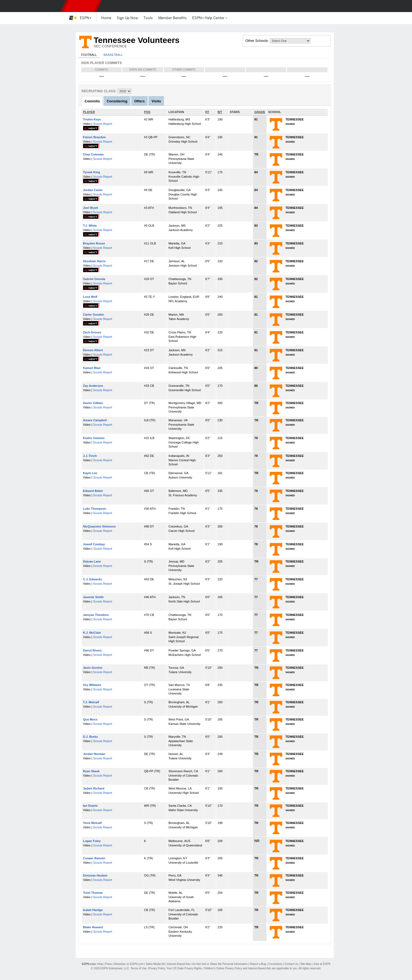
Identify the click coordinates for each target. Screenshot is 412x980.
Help (100, 964)
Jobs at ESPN (322, 964)
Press (109, 964)
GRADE (260, 112)
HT (207, 112)
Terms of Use (138, 968)
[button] (340, 6)
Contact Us (291, 964)
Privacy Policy (157, 968)
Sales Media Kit (155, 964)
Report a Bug (258, 964)
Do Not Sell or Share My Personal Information (220, 964)
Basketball (113, 55)
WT (220, 112)
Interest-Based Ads (179, 964)
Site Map (306, 964)
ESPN (81, 6)
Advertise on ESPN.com (129, 964)
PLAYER (89, 112)
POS (147, 112)
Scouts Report (103, 124)
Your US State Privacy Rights (184, 968)
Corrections (275, 964)
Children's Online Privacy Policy (223, 968)
